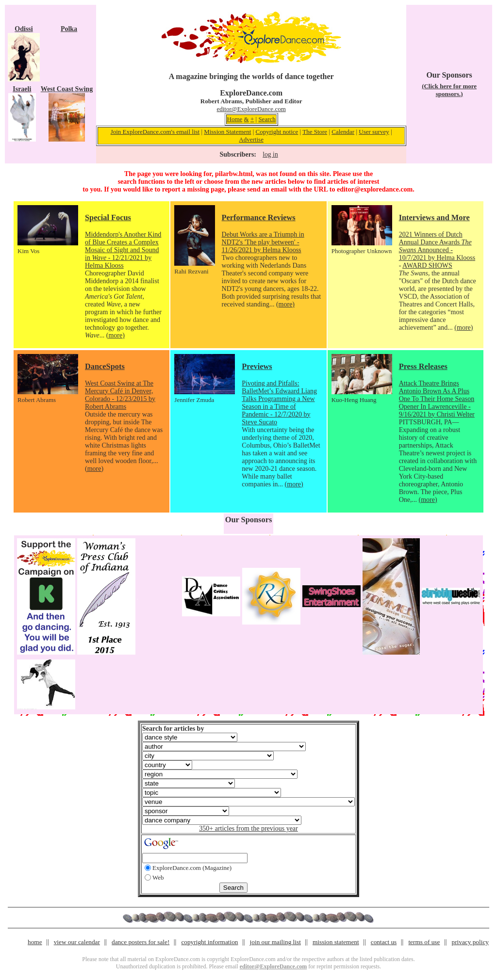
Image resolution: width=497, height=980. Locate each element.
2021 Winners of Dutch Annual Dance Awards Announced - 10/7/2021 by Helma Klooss (437, 246)
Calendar (343, 132)
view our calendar (77, 942)
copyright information (209, 942)
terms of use (424, 942)
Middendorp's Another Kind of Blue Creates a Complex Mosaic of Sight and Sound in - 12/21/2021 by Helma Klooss (123, 250)
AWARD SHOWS (427, 265)
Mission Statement (227, 132)
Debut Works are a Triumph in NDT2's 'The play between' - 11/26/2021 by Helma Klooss (263, 242)
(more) (116, 335)
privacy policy (470, 942)
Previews (257, 366)
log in (270, 154)
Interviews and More (434, 217)
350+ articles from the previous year (248, 828)
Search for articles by (173, 729)
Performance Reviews (259, 217)
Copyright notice (277, 132)
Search (267, 119)
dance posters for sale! (141, 942)
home (35, 942)
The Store (315, 132)
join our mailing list (275, 942)
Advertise (251, 139)
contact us (384, 942)
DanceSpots (105, 366)
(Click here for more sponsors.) (449, 90)
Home (235, 119)
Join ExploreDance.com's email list (155, 132)
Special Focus (108, 217)
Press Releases (423, 366)
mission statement (336, 942)
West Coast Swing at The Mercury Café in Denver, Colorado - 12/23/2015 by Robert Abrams (120, 395)
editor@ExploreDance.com (251, 109)
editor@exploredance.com (375, 189)
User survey (374, 132)
